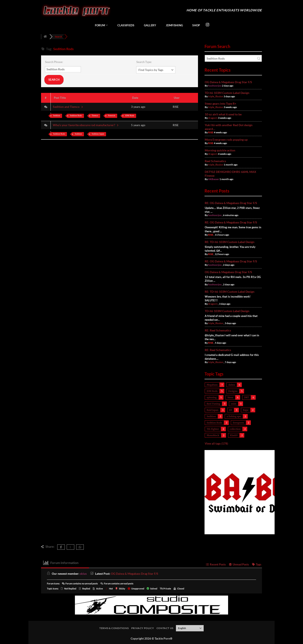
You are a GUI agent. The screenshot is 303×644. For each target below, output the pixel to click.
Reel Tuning (213, 404)
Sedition (56, 116)
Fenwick (112, 116)
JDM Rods (130, 116)
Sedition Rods (76, 116)
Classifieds (126, 25)
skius (83, 574)
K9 (231, 410)
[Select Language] (190, 628)
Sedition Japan (98, 134)
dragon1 (213, 118)
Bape (246, 410)
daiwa (232, 385)
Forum (101, 25)
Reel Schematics (215, 161)
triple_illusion (216, 96)
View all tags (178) (216, 444)
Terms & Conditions (114, 628)
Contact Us (165, 628)
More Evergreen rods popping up (226, 140)
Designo (233, 391)
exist (234, 404)
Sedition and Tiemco (68, 107)
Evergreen (238, 423)
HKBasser (214, 179)
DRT (247, 397)
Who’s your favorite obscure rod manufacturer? (86, 125)
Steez (230, 397)
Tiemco (95, 116)
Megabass (212, 385)
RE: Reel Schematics (218, 330)
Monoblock (213, 435)
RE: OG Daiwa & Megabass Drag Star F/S (231, 203)
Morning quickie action (220, 150)
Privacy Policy (143, 628)
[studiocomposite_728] (151, 605)
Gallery (150, 25)
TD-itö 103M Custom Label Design (227, 93)
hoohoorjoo (215, 86)
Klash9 (234, 435)
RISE (211, 132)
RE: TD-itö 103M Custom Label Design (230, 242)
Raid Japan (213, 410)
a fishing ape (234, 416)
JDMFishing (174, 25)
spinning (212, 397)
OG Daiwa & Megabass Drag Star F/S (228, 82)
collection (235, 429)
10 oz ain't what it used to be (223, 114)
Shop (196, 25)
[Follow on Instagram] (207, 25)
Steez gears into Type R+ (221, 104)
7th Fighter (213, 429)
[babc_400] (247, 533)
